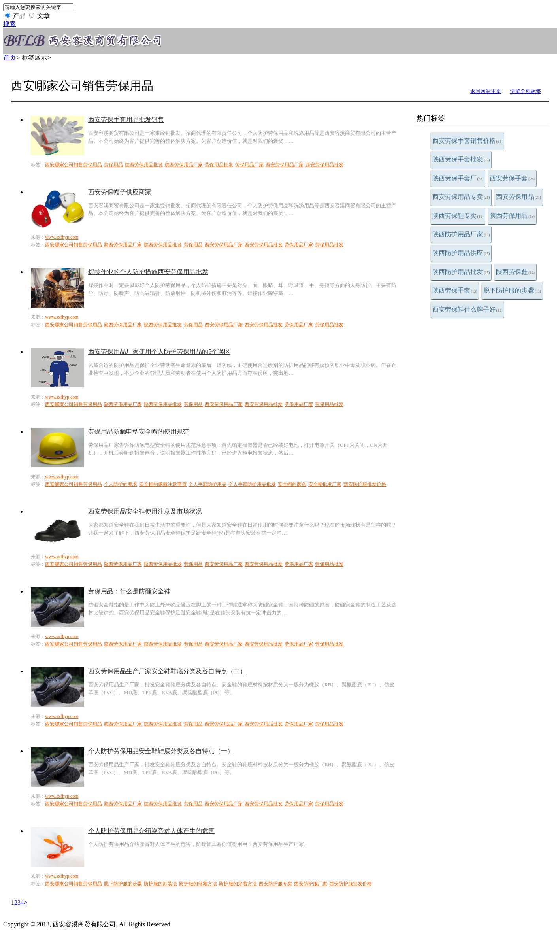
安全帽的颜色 (292, 484)
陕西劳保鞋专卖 (458, 216)
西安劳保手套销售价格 (468, 141)
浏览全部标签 (526, 91)
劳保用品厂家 (249, 165)
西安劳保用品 (519, 197)
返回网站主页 (486, 91)
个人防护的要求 (121, 484)
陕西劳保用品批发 (144, 165)
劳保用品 (113, 165)
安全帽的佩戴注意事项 (163, 484)
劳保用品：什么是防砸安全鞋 (129, 591)
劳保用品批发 (219, 165)
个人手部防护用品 (207, 484)
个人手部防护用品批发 (252, 484)
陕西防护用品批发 (461, 272)
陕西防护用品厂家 (461, 234)
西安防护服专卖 (275, 884)
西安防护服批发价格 (365, 484)
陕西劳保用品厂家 (184, 165)
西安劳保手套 (512, 178)
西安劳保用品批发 (324, 165)
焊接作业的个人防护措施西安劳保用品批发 (148, 272)
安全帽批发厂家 (325, 484)
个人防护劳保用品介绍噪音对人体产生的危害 (151, 831)
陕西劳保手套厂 (458, 178)
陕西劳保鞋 (515, 272)
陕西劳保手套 (455, 290)
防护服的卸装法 (160, 884)
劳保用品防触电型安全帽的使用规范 (139, 432)
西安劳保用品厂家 (285, 165)
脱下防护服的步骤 (512, 290)
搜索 (9, 24)
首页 (9, 58)
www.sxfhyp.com (62, 237)
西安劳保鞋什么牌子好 (468, 309)
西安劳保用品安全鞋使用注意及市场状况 (145, 511)
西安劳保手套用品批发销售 (126, 120)
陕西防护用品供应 (461, 253)
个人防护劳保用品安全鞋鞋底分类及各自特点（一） (161, 751)
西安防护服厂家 (311, 884)
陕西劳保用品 (512, 216)
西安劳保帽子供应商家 (120, 192)
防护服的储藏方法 (198, 884)
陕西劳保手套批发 (461, 159)
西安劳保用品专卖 (461, 197)
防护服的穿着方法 (238, 884)
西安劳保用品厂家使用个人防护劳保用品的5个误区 (159, 352)
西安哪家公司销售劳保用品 (74, 165)
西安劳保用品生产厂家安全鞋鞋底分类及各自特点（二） (167, 671)
